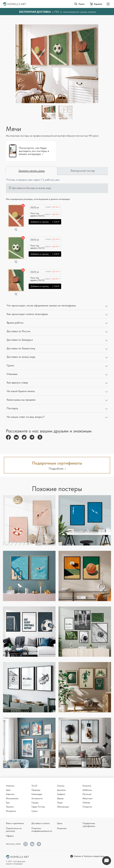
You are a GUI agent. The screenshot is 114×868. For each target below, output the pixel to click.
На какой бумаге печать (21, 391)
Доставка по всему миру (21, 357)
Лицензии (62, 828)
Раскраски (11, 811)
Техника (10, 807)
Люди (60, 803)
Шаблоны (87, 790)
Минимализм (12, 798)
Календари (37, 794)
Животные (88, 798)
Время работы (15, 323)
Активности (37, 798)
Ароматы (61, 790)
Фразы (60, 798)
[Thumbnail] (65, 112)
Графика (61, 794)
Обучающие (63, 807)
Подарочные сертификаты (89, 825)
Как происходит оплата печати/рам (27, 314)
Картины (10, 794)
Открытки (87, 807)
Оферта (10, 836)
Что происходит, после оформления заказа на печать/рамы (41, 305)
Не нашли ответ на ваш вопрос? (26, 417)
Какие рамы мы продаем (21, 400)
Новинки (10, 786)
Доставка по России (19, 331)
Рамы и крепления (15, 823)
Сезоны (61, 786)
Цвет (8, 790)
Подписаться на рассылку (14, 830)
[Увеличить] (16, 230)
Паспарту (12, 408)
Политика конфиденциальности (42, 830)
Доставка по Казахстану (21, 348)
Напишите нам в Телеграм (107, 861)
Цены (60, 823)
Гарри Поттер (38, 807)
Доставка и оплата (41, 823)
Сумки (35, 811)
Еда (8, 803)
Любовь (86, 803)
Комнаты (87, 786)
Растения (87, 794)
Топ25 (34, 786)
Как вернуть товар (17, 383)
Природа (36, 790)
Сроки (10, 365)
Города (35, 803)
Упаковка (12, 374)
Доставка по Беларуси (20, 340)
